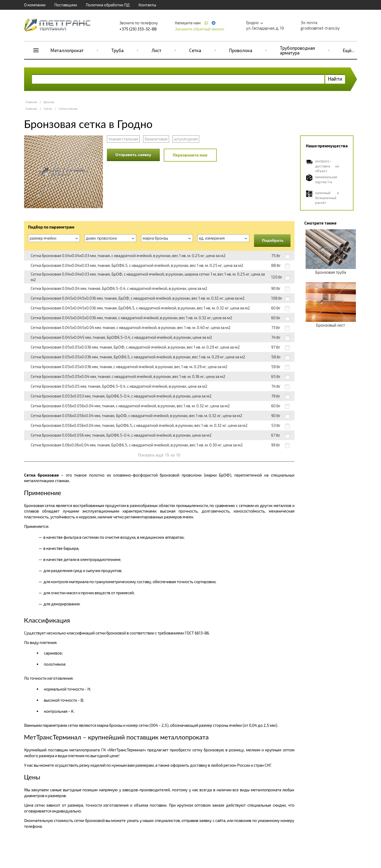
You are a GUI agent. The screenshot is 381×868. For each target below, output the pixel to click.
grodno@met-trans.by (320, 28)
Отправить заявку (133, 154)
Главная (31, 102)
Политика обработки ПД (108, 5)
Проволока (241, 50)
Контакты (147, 5)
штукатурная (186, 139)
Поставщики (66, 5)
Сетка (195, 50)
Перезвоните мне (190, 155)
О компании (35, 5)
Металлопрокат (67, 50)
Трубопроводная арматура (297, 50)
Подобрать (273, 240)
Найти (335, 79)
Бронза (49, 102)
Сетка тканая (68, 109)
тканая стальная (123, 139)
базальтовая (156, 139)
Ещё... (349, 50)
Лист (157, 50)
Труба (117, 50)
